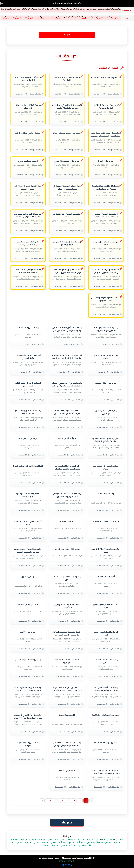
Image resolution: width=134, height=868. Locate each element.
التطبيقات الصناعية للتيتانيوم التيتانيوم (67, 661)
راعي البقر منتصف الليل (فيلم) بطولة (106, 357)
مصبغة (86, 839)
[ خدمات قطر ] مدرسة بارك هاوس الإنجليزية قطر (67, 243)
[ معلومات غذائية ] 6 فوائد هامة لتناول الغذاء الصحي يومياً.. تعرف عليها (106, 772)
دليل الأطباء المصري (69, 845)
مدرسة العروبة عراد (86, 17)
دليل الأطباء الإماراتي (113, 842)
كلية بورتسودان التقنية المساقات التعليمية (67, 79)
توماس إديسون (28, 577)
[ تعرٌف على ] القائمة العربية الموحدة (28, 744)
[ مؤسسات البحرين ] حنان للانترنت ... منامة (106, 551)
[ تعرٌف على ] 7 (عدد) (28, 632)
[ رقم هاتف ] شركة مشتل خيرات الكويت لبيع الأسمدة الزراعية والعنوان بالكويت (106, 689)
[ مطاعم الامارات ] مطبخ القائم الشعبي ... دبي (28, 385)
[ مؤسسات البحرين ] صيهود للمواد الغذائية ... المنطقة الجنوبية (28, 551)
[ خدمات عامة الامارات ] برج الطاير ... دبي (106, 606)
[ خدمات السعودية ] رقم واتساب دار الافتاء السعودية (106, 299)
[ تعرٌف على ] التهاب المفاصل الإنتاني (106, 661)
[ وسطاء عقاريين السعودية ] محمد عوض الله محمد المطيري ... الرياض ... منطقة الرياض (67, 271)
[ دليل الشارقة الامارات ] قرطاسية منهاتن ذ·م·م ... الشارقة (106, 188)
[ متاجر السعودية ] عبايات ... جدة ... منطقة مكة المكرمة (28, 271)
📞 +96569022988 (67, 861)
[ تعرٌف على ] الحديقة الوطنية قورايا (28, 466)
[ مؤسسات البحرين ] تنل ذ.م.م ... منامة (106, 243)
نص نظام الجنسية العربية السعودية (106, 77)
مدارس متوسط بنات (43, 17)
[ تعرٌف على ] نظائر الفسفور (106, 383)
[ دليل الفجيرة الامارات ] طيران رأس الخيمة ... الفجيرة (28, 188)
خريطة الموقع (67, 865)
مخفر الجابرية (5, 17)
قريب (103, 839)
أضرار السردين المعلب (106, 577)
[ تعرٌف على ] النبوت (106, 161)
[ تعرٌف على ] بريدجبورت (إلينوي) (67, 161)
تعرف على (119, 839)
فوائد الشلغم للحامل (67, 438)
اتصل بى (110, 839)
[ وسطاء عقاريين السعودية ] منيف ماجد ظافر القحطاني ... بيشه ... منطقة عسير (28, 689)
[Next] (42, 801)
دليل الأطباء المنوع (52, 845)
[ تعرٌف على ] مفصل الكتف (28, 438)
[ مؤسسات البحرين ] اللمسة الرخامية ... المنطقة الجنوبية (106, 215)
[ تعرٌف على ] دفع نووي (28, 161)
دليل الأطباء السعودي (20, 839)
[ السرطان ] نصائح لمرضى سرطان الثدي (106, 634)
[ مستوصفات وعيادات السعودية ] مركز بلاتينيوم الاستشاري (67, 495)
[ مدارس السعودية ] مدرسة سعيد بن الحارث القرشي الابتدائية (106, 440)
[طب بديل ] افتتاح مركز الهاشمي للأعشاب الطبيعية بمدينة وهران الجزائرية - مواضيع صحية (67, 744)
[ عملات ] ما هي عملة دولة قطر (28, 133)
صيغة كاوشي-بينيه (67, 521)
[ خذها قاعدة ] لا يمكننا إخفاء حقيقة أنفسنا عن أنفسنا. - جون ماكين (67, 412)
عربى (98, 839)
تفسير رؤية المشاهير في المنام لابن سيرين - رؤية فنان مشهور (67, 107)
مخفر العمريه (29, 17)
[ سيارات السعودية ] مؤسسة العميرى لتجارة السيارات (106, 329)
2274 (49, 801)
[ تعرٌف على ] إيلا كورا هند (28, 328)
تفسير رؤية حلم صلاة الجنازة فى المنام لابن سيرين (106, 107)
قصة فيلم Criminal (67, 771)
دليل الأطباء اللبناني (24, 842)
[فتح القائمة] (2, 3)
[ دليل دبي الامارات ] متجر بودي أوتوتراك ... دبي (28, 357)
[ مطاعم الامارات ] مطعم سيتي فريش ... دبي (67, 606)
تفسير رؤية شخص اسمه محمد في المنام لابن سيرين (28, 79)
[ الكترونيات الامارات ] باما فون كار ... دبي (67, 578)
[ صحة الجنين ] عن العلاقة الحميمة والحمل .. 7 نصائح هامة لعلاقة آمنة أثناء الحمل (67, 689)
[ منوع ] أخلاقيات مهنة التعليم (28, 660)
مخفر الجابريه (17, 17)
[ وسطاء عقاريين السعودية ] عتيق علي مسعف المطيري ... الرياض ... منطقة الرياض (106, 271)
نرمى (92, 839)
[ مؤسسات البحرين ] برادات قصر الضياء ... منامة (28, 412)
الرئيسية (67, 35)
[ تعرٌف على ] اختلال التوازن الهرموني (106, 412)
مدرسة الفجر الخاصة (117, 17)
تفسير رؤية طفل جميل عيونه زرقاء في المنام (28, 107)
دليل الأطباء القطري (59, 842)
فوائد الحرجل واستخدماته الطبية (106, 521)
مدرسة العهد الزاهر (101, 17)
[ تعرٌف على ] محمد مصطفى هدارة (67, 133)
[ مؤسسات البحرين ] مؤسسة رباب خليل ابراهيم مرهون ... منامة (28, 215)
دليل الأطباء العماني (95, 842)
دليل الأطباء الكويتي (38, 839)
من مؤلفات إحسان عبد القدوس (67, 549)
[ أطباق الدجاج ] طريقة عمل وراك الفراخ (28, 523)
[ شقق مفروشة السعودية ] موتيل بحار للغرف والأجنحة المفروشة (67, 634)
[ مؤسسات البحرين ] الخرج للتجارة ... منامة (67, 215)
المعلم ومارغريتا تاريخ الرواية (106, 743)
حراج (79, 839)
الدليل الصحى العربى (68, 839)
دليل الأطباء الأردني (42, 842)
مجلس (50, 839)
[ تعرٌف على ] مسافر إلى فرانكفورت (106, 715)
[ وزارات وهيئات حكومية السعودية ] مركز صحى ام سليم (28, 243)
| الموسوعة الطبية (106, 494)
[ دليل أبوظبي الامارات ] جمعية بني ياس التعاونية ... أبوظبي (67, 188)
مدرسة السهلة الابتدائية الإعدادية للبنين (64, 17)
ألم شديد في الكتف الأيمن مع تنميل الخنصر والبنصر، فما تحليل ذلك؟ (67, 467)
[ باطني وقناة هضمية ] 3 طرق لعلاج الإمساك (28, 495)
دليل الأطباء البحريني (77, 842)
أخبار (56, 839)
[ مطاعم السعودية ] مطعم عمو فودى (106, 467)
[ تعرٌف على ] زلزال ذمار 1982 (28, 605)
